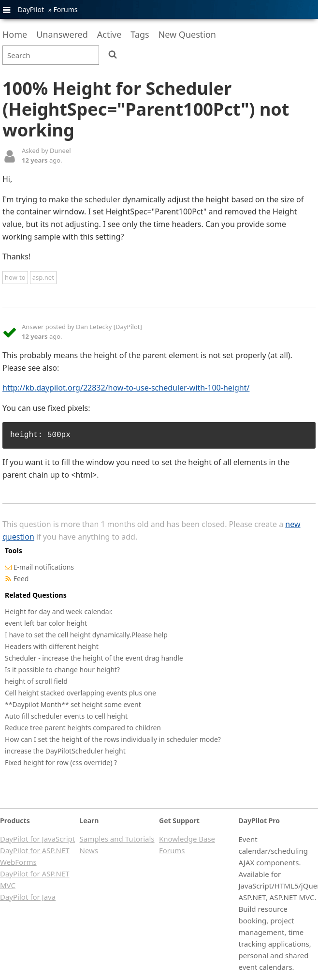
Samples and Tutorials (117, 839)
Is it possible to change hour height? (62, 670)
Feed (21, 579)
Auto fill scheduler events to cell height (66, 716)
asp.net (43, 277)
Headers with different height (52, 646)
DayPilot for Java (28, 897)
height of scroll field (36, 681)
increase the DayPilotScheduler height (65, 751)
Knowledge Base (187, 839)
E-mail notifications (44, 567)
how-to (15, 277)
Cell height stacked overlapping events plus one (80, 693)
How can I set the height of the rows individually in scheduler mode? (113, 739)
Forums (65, 9)
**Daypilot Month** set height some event (73, 704)
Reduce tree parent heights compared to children (83, 728)
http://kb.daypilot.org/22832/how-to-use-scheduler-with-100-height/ (126, 388)
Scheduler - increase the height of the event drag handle (94, 658)
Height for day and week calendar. (59, 611)
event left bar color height (46, 623)
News (89, 850)
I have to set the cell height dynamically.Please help (86, 635)
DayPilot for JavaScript (37, 839)
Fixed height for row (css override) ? (61, 762)
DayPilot (31, 9)
